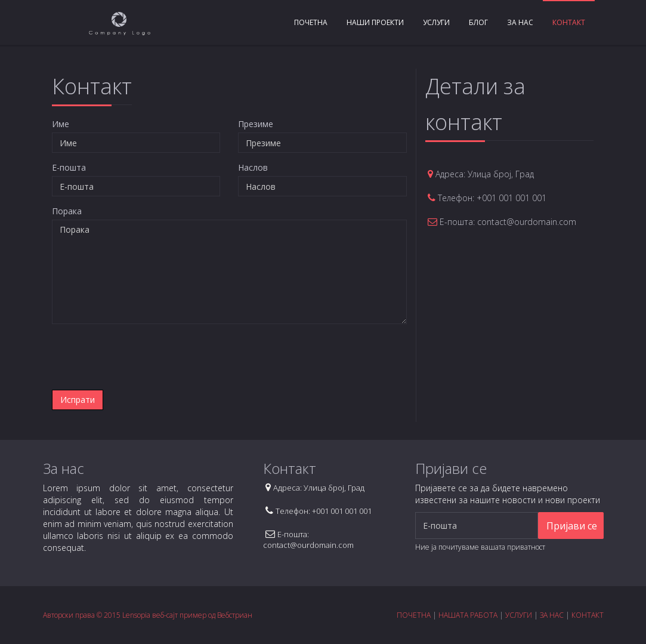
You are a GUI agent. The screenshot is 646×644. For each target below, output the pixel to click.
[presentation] (143, 357)
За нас (520, 22)
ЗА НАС (552, 615)
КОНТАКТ (588, 615)
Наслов (253, 167)
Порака (67, 211)
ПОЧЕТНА (414, 615)
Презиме (256, 124)
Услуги (436, 22)
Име (61, 124)
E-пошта (69, 167)
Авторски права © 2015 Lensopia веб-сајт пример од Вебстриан (148, 615)
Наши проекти (375, 22)
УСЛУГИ (519, 615)
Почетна (311, 22)
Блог (478, 22)
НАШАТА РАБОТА (468, 615)
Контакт (569, 22)
